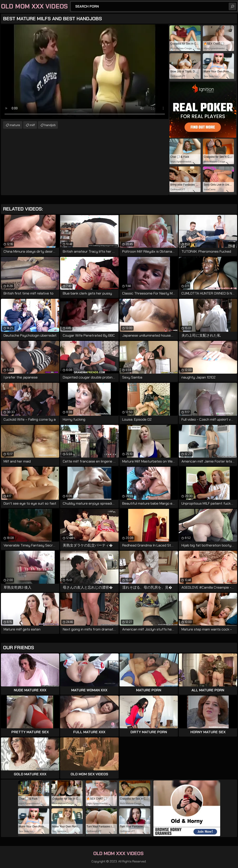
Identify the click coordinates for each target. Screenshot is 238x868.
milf (32, 125)
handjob (50, 125)
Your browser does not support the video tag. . (85, 72)
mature (15, 125)
